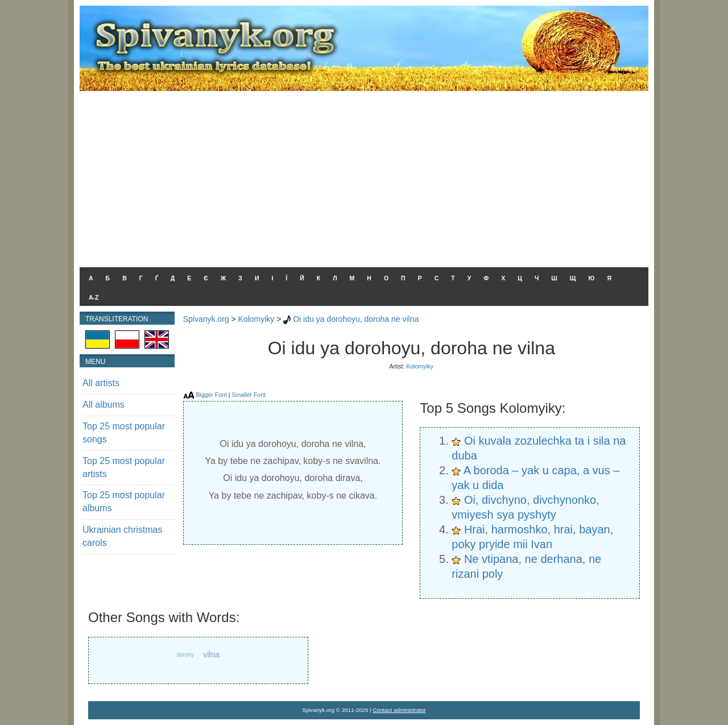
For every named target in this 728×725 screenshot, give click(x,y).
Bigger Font (212, 395)
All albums (104, 405)
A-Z (94, 297)
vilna (211, 654)
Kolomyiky (257, 319)
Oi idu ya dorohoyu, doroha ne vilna (356, 319)
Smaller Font (249, 395)
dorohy (186, 655)
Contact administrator (400, 710)
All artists (101, 383)
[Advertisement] (364, 176)
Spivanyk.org (206, 319)
